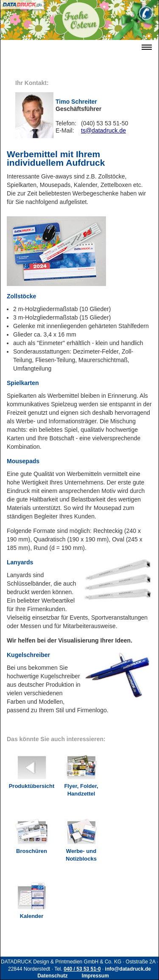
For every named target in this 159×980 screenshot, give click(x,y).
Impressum (95, 976)
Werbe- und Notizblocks (81, 837)
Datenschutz (52, 976)
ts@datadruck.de (103, 130)
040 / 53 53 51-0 (82, 969)
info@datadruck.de (128, 969)
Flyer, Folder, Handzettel (81, 772)
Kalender (32, 898)
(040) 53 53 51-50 (105, 123)
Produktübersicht (32, 768)
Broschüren (32, 833)
